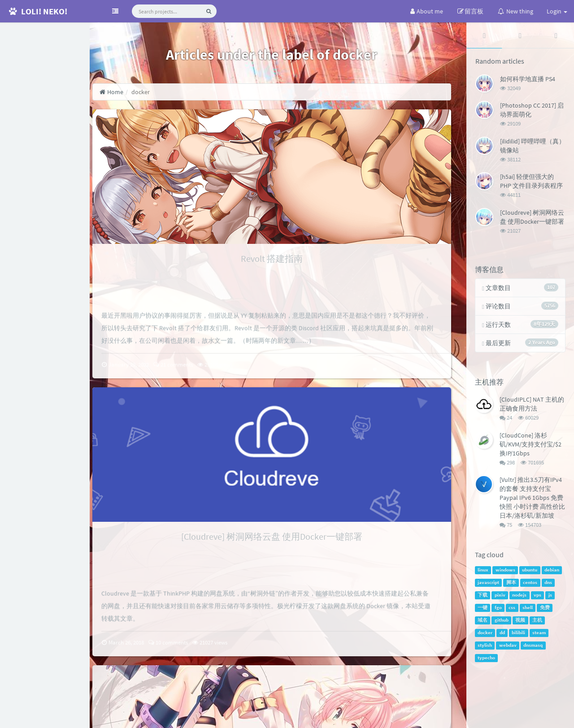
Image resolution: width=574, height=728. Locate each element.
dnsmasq (534, 648)
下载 (483, 598)
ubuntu (531, 573)
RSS (49, 117)
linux (484, 573)
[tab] (485, 35)
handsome (466, 717)
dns (549, 585)
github (502, 623)
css (513, 610)
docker (486, 635)
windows (506, 573)
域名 (483, 623)
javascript (489, 585)
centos (531, 585)
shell (528, 610)
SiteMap (210, 717)
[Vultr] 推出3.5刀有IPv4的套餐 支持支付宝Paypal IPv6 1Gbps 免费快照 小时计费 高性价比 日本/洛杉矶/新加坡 (532, 499)
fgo (499, 610)
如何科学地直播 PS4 (528, 79)
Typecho (408, 717)
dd (503, 635)
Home (127, 92)
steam (540, 635)
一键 (483, 610)
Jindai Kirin (552, 717)
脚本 (512, 585)
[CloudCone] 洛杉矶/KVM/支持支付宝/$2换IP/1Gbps (531, 446)
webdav (509, 648)
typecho (487, 661)
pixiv (501, 598)
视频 (521, 623)
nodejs (520, 598)
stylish (486, 648)
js (551, 598)
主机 (538, 623)
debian (553, 573)
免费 (546, 610)
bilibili (519, 635)
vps (538, 598)
